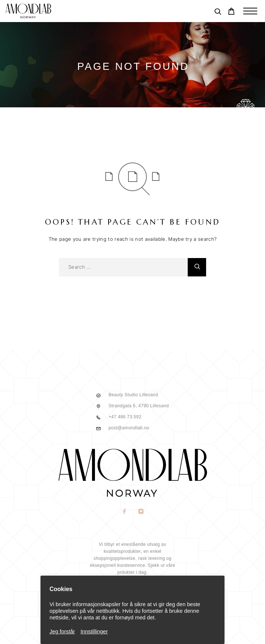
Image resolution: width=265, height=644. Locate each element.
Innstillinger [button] (94, 632)
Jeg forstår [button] (62, 632)
